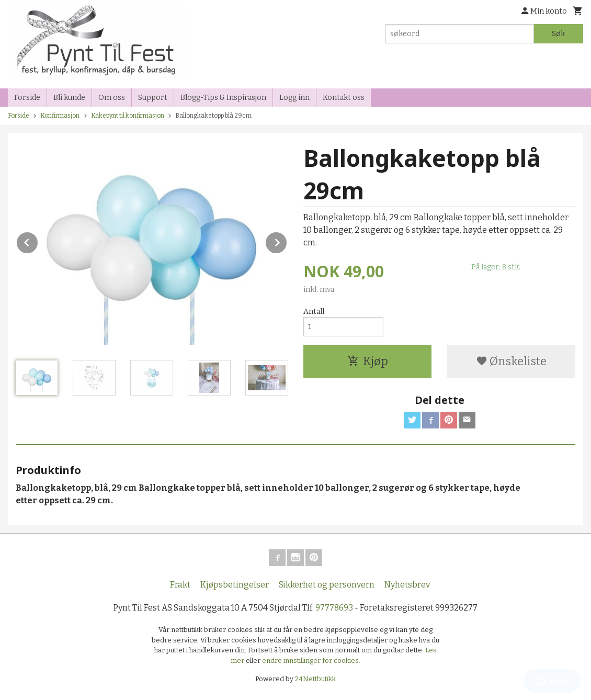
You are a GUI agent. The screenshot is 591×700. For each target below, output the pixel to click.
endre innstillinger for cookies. (311, 661)
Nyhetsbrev (407, 585)
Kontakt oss (344, 98)
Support (153, 98)
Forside (27, 98)
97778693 (334, 608)
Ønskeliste (511, 361)
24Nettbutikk (315, 679)
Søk (558, 34)
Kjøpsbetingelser (235, 585)
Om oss (112, 98)
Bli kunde (69, 98)
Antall (314, 312)
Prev (38, 241)
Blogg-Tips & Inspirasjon (223, 98)
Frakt (180, 585)
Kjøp (368, 361)
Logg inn (294, 98)
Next (287, 241)
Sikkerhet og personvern (327, 585)
